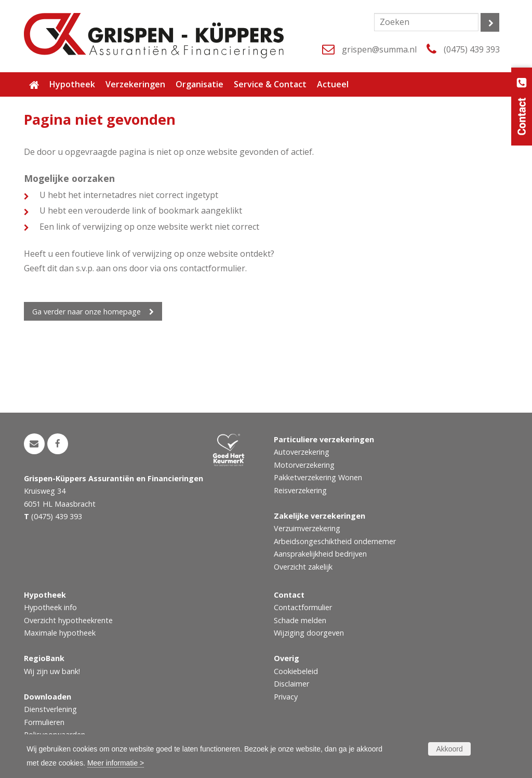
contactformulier (212, 268)
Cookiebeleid (296, 671)
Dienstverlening (50, 709)
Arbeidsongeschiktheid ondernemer (335, 541)
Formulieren (44, 722)
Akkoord (449, 749)
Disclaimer (291, 684)
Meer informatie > (116, 763)
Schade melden (300, 620)
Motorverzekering (304, 465)
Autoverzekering (302, 452)
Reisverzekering (300, 490)
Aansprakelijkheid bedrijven (320, 554)
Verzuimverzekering (307, 528)
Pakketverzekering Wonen (318, 477)
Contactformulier (303, 607)
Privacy (286, 697)
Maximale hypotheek (60, 633)
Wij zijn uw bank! (52, 671)
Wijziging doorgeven (309, 633)
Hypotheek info (50, 607)
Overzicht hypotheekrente (68, 620)
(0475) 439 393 (472, 49)
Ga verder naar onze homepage (87, 312)
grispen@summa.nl (379, 49)
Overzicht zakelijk (303, 567)
